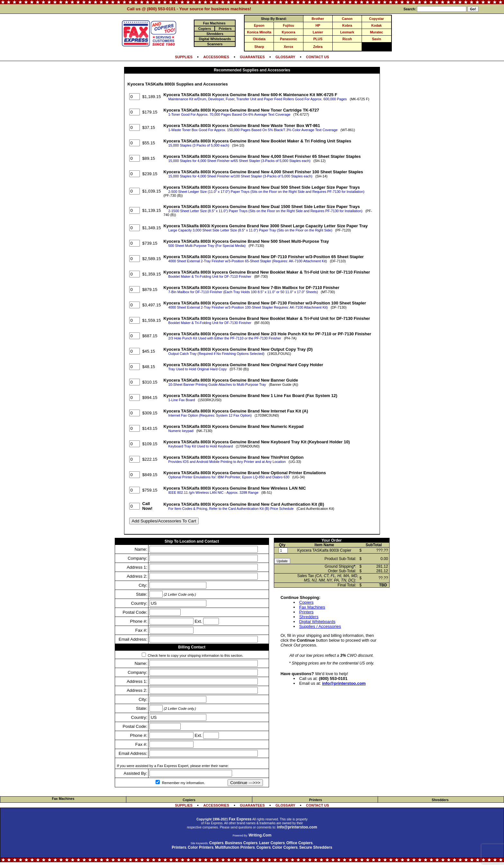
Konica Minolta (259, 32)
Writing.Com (260, 835)
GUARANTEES (252, 57)
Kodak (377, 25)
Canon (347, 19)
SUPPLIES (184, 57)
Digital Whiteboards (317, 622)
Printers (306, 612)
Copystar (376, 19)
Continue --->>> (245, 783)
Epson (259, 25)
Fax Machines (312, 607)
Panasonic (288, 39)
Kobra (347, 25)
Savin (376, 39)
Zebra (318, 47)
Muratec (377, 32)
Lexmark (347, 32)
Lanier (318, 32)
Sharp (259, 47)
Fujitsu (288, 25)
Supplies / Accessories (320, 626)
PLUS (318, 39)
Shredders (309, 617)
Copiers (306, 602)
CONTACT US (318, 57)
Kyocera (289, 32)
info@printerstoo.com (344, 683)
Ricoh (347, 39)
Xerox (289, 47)
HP (318, 25)
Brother (318, 19)
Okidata (259, 39)
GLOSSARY (285, 57)
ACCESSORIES (216, 57)
